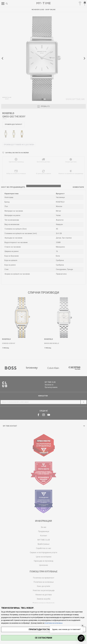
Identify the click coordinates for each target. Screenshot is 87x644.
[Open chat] (81, 638)
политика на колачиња (53, 623)
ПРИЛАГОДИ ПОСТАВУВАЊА (43, 629)
